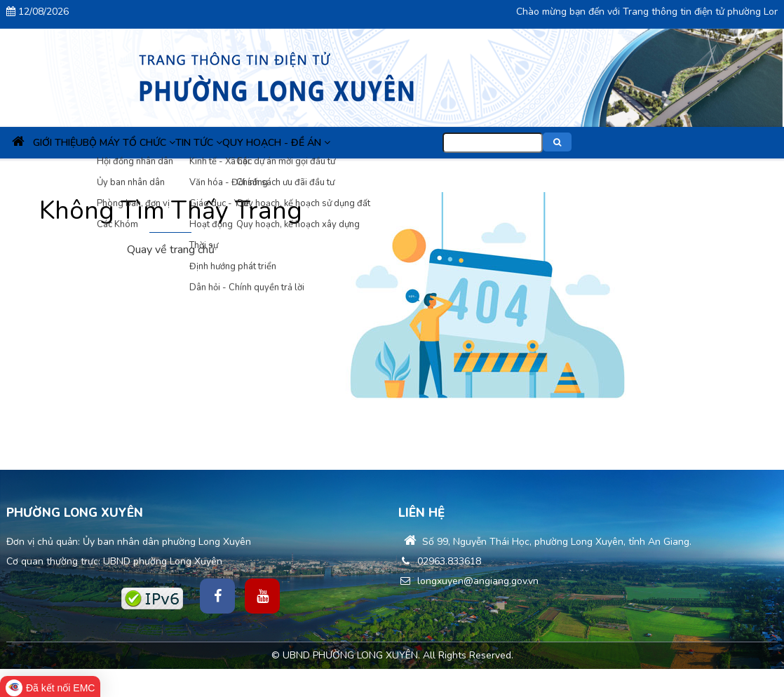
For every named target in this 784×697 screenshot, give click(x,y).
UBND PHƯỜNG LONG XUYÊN (350, 655)
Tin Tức (281, 143)
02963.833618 (440, 561)
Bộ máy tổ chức (187, 143)
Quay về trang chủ (171, 250)
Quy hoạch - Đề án (384, 143)
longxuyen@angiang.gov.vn (468, 581)
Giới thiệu (91, 143)
